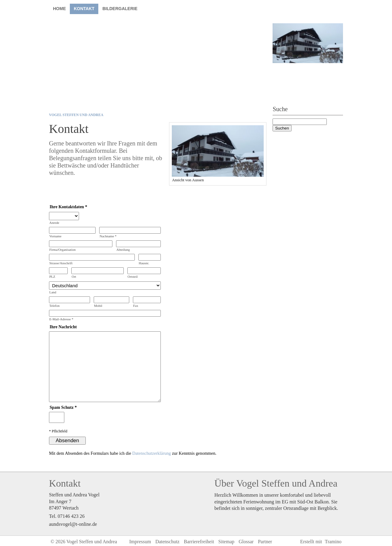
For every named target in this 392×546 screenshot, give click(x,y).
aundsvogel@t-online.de (73, 524)
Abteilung (123, 250)
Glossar (246, 542)
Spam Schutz (62, 407)
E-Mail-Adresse (61, 319)
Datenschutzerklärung (152, 453)
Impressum (140, 542)
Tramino (333, 542)
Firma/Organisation (62, 250)
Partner (265, 542)
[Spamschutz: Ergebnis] (57, 417)
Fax (136, 306)
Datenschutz (167, 542)
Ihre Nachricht (63, 327)
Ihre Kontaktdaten (67, 207)
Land (53, 292)
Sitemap (226, 542)
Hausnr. (144, 263)
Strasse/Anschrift (61, 263)
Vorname (55, 236)
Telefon (54, 306)
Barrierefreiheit (199, 542)
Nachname (108, 236)
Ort (74, 277)
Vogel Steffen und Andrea (76, 115)
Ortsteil (133, 277)
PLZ (52, 277)
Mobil (98, 306)
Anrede (54, 223)
